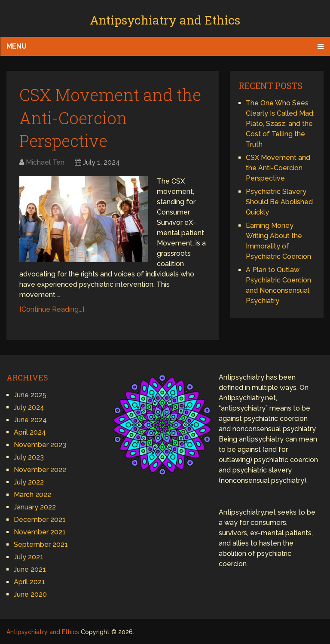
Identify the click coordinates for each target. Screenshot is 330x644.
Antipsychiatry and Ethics (165, 20)
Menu (17, 46)
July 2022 (29, 482)
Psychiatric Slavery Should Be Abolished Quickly (279, 202)
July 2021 (29, 557)
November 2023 (40, 445)
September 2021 (41, 544)
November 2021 (40, 532)
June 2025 (30, 395)
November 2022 (40, 470)
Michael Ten (45, 162)
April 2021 (29, 582)
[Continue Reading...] (52, 309)
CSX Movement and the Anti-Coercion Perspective (110, 117)
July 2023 (29, 457)
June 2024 (30, 420)
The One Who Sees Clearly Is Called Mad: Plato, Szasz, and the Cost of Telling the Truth (280, 124)
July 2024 (29, 407)
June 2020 (30, 594)
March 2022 (32, 495)
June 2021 (30, 569)
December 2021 (40, 520)
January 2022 (35, 507)
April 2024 (30, 432)
